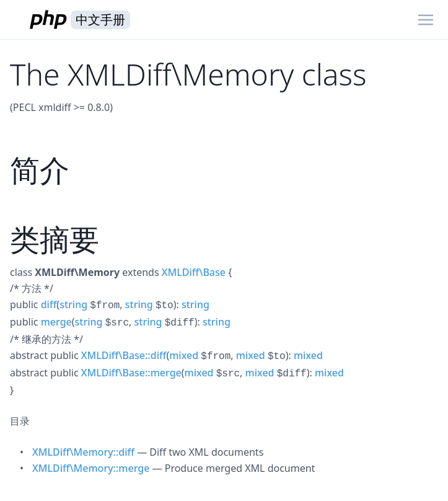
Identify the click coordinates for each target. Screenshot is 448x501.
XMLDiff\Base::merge (131, 373)
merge (56, 322)
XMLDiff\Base (194, 272)
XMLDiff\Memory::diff (83, 452)
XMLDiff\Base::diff (124, 355)
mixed (184, 355)
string (73, 304)
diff (49, 304)
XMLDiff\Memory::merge (91, 468)
